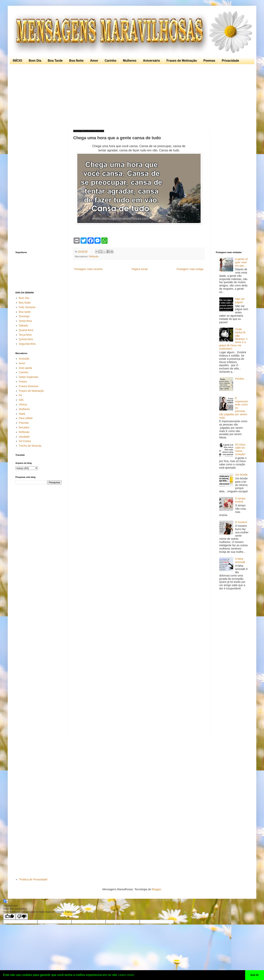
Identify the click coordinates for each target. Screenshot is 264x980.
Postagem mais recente (88, 269)
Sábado (24, 326)
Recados (24, 427)
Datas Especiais (29, 377)
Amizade (24, 359)
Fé (20, 395)
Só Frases (25, 441)
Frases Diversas (29, 386)
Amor (94, 61)
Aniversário (151, 61)
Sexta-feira (25, 321)
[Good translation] (9, 917)
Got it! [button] (255, 975)
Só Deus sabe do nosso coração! (240, 449)
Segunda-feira (27, 344)
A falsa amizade (240, 560)
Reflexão (94, 257)
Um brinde (241, 475)
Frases (23, 382)
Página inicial (140, 269)
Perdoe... (241, 379)
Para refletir (26, 418)
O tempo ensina (240, 500)
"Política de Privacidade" (34, 879)
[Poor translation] (22, 917)
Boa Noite (76, 61)
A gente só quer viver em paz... (241, 262)
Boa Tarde (55, 61)
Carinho (110, 61)
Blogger (156, 889)
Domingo (24, 316)
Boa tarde (25, 312)
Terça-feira (25, 335)
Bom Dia (35, 61)
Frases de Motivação (182, 61)
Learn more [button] (126, 975)
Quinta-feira (26, 339)
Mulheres (130, 61)
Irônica (23, 404)
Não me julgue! (240, 301)
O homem (241, 522)
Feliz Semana (27, 307)
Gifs (21, 400)
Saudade (24, 437)
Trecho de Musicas (30, 446)
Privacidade (230, 61)
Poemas (209, 61)
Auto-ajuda (25, 368)
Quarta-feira (26, 330)
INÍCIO (17, 61)
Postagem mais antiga (190, 269)
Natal (22, 414)
